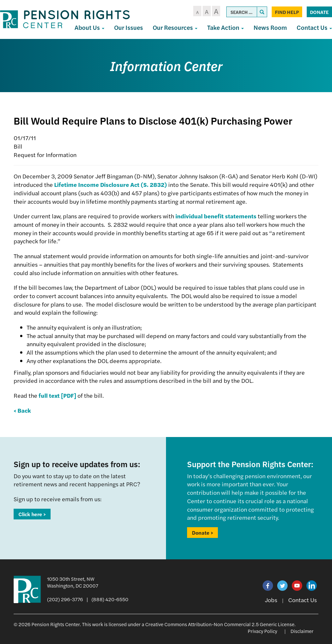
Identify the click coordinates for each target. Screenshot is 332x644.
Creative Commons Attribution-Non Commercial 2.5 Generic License (220, 624)
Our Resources (175, 27)
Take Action (225, 27)
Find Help (287, 12)
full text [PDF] (57, 395)
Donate (319, 12)
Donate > (202, 533)
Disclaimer (302, 631)
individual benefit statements (216, 216)
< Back (22, 410)
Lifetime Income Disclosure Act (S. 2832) (111, 184)
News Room (270, 27)
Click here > (32, 514)
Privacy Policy (262, 631)
